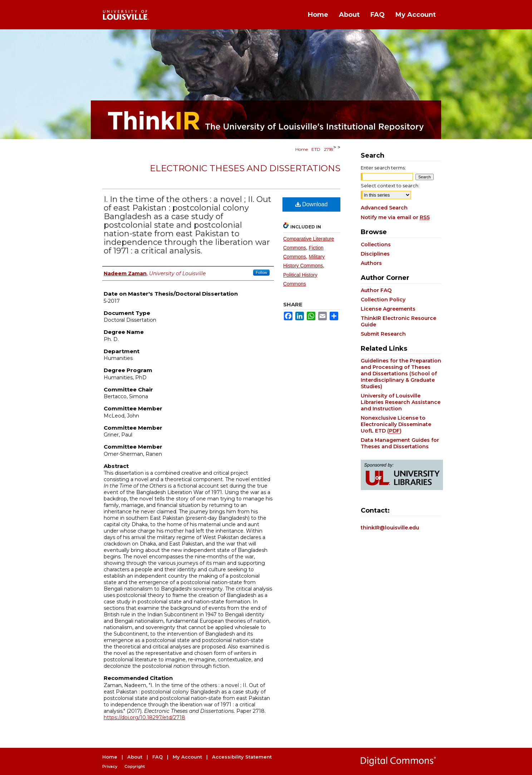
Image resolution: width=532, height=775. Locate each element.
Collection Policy (383, 300)
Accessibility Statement (242, 757)
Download (312, 204)
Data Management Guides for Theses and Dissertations (400, 443)
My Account (187, 757)
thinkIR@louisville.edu (390, 528)
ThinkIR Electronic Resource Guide (398, 321)
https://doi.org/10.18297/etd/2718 (144, 717)
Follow (261, 272)
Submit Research (383, 334)
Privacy (110, 766)
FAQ (157, 757)
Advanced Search (384, 208)
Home (302, 149)
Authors (371, 263)
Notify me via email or (395, 217)
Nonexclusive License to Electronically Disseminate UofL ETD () (396, 424)
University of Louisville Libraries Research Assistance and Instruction (401, 402)
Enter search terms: (383, 168)
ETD (316, 149)
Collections (376, 245)
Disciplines (375, 254)
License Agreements (388, 309)
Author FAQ (376, 290)
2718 (329, 149)
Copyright (135, 766)
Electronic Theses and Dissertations (245, 168)
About (135, 757)
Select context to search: (390, 186)
